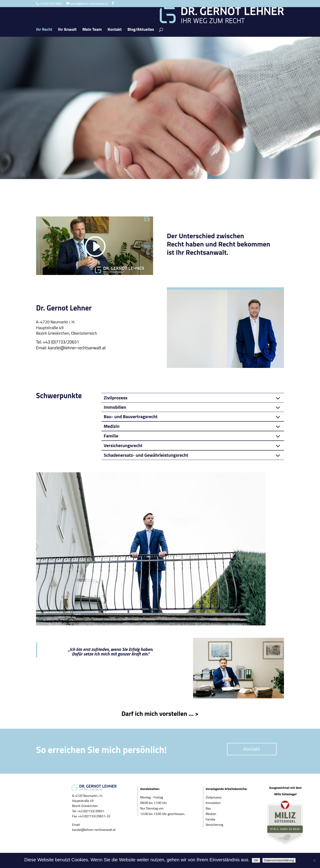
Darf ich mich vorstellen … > (160, 713)
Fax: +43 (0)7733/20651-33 (91, 816)
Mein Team (92, 30)
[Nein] (314, 860)
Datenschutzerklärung (279, 860)
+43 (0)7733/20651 (61, 342)
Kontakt (115, 30)
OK (256, 860)
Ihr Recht (44, 30)
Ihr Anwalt (67, 30)
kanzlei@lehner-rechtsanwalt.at (77, 348)
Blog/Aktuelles (141, 30)
